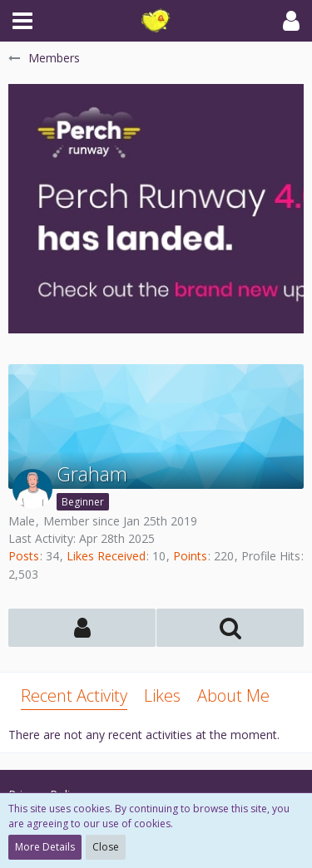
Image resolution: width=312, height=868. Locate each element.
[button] (22, 21)
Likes (162, 695)
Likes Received (106, 556)
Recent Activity (74, 695)
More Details (45, 847)
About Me (233, 695)
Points (190, 556)
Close (106, 847)
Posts (24, 556)
